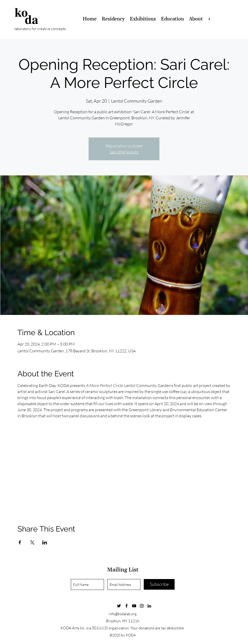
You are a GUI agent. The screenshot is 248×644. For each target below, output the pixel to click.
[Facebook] (127, 606)
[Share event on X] (32, 542)
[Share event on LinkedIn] (45, 542)
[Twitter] (119, 606)
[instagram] (142, 606)
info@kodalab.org (123, 614)
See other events (124, 152)
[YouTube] (134, 606)
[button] (113, 19)
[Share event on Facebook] (20, 542)
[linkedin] (149, 606)
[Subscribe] (159, 584)
